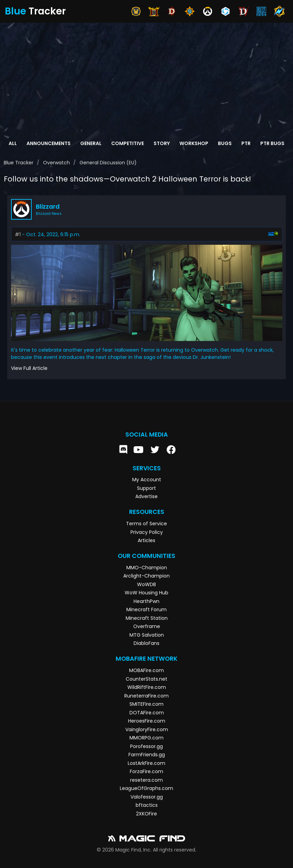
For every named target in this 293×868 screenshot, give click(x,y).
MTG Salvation (147, 635)
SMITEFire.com (146, 704)
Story (162, 143)
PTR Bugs (272, 143)
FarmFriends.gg (147, 755)
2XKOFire (146, 814)
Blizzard (48, 207)
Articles (146, 540)
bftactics (147, 805)
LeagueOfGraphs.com (146, 788)
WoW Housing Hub (146, 593)
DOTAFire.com (147, 713)
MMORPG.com (146, 738)
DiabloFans (146, 643)
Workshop (194, 143)
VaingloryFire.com (147, 729)
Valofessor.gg (147, 797)
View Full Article (29, 368)
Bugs (225, 143)
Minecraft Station (147, 618)
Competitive (128, 143)
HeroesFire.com (147, 721)
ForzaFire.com (146, 771)
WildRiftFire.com (147, 687)
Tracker (35, 11)
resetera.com (146, 780)
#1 (18, 234)
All (13, 143)
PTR (246, 143)
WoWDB (146, 584)
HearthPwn (146, 601)
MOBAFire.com (146, 670)
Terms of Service (146, 524)
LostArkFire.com (146, 763)
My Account (147, 480)
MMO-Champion (147, 568)
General (91, 143)
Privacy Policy (147, 532)
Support (146, 488)
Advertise (146, 496)
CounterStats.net (146, 679)
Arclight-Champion (146, 576)
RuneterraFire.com (146, 696)
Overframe (147, 626)
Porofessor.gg (146, 746)
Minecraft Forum (146, 609)
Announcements (49, 143)
